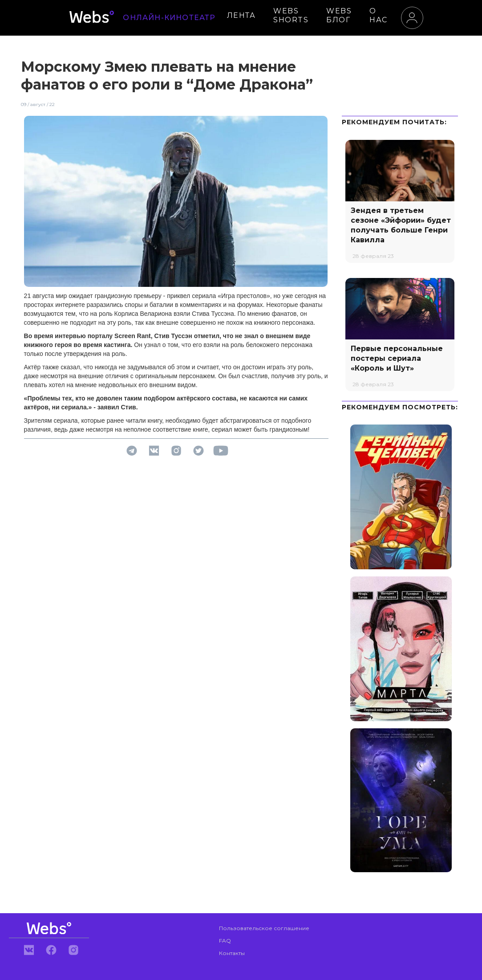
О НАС (379, 15)
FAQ (225, 941)
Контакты (232, 953)
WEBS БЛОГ (339, 15)
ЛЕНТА (241, 15)
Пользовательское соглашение (264, 928)
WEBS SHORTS (291, 15)
